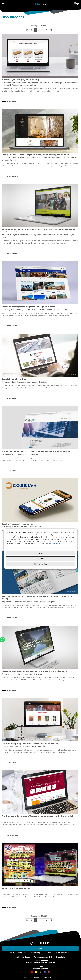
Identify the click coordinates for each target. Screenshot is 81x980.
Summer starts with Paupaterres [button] (16, 888)
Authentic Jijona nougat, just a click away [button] (21, 80)
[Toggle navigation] (76, 4)
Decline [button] (40, 559)
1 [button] (35, 30)
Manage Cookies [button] (40, 564)
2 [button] (39, 30)
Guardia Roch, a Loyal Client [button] (14, 379)
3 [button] (42, 30)
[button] (40, 4)
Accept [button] (41, 553)
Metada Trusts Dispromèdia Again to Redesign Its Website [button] (28, 307)
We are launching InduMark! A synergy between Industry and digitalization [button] (36, 452)
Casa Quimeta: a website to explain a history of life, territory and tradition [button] (35, 155)
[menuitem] (40, 948)
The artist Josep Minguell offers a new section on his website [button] (30, 744)
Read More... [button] (12, 101)
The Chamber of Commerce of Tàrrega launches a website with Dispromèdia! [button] (37, 816)
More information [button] (55, 544)
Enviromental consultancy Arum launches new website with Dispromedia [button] (35, 671)
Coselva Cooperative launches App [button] (17, 524)
